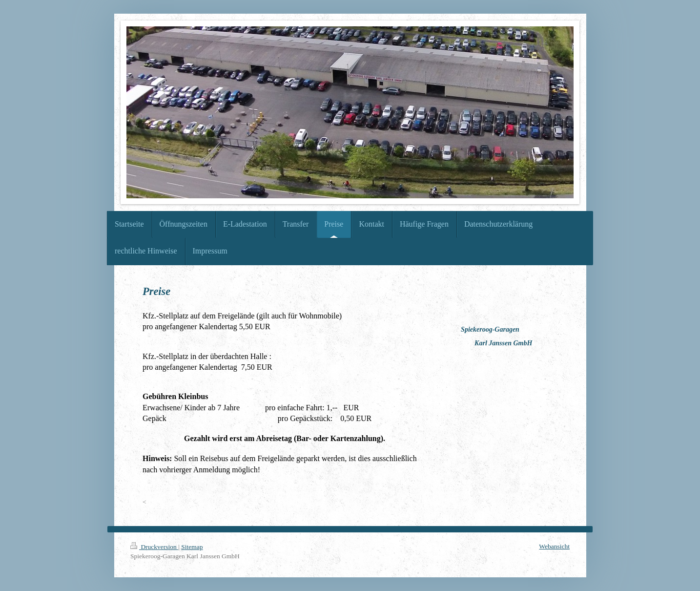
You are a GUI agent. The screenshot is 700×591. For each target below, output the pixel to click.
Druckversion (154, 547)
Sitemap (192, 547)
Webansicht (554, 546)
